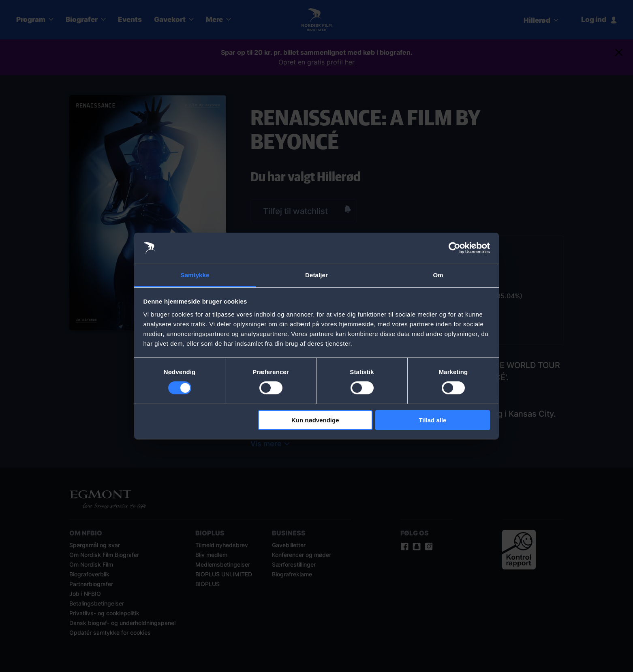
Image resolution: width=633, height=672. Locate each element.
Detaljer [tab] (316, 275)
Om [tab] (438, 275)
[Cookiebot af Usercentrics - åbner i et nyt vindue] (454, 248)
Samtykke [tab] (195, 275)
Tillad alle (432, 420)
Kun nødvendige (315, 420)
